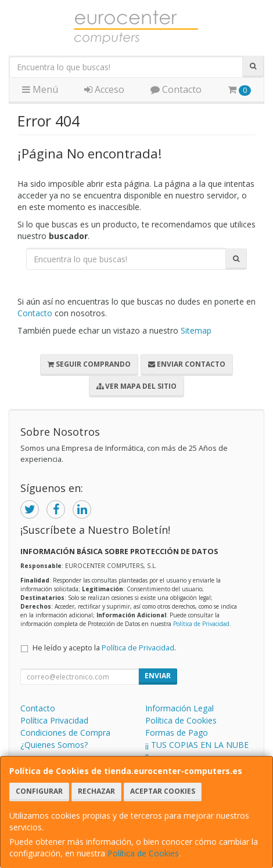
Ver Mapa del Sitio (136, 386)
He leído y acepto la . (104, 648)
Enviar (158, 676)
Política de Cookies (143, 853)
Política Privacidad (54, 720)
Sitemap (196, 330)
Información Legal (179, 708)
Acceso (104, 89)
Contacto (176, 89)
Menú (40, 89)
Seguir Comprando (89, 364)
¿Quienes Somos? (54, 745)
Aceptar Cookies (163, 791)
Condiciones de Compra (65, 733)
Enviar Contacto (187, 364)
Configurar (39, 791)
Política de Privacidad (201, 624)
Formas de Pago (177, 733)
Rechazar (96, 791)
